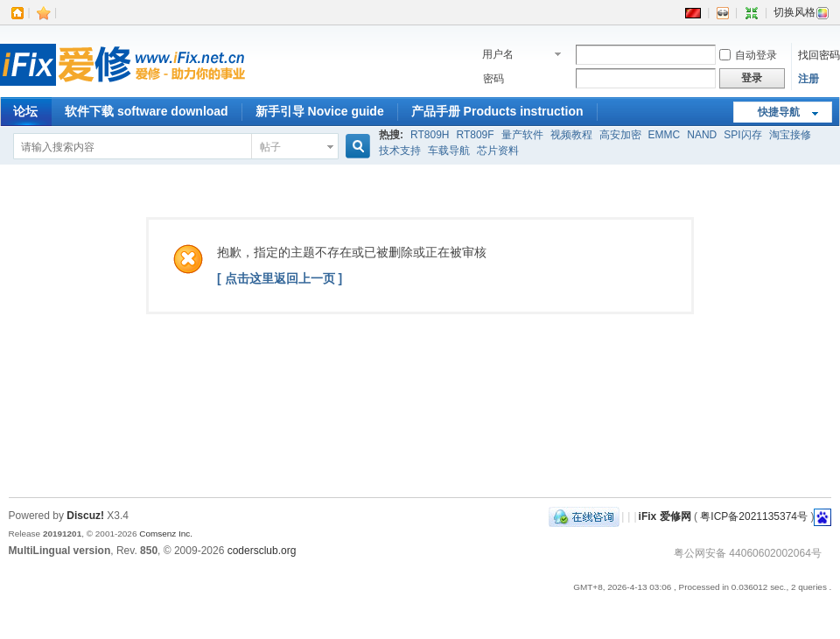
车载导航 (449, 151)
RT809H (430, 135)
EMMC (665, 135)
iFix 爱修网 (665, 516)
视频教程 (571, 135)
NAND (702, 135)
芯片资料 (498, 151)
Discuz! (85, 516)
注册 (808, 79)
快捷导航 (779, 112)
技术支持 (400, 151)
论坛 (25, 111)
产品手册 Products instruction (497, 111)
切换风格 (801, 12)
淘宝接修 (790, 135)
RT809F (475, 135)
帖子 (270, 147)
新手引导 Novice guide (320, 111)
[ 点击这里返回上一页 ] (280, 278)
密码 (493, 79)
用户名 (498, 54)
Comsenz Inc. (166, 534)
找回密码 (819, 55)
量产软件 (522, 135)
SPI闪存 (742, 135)
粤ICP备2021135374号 (754, 516)
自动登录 (748, 55)
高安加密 (620, 135)
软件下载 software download (147, 111)
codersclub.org (262, 551)
